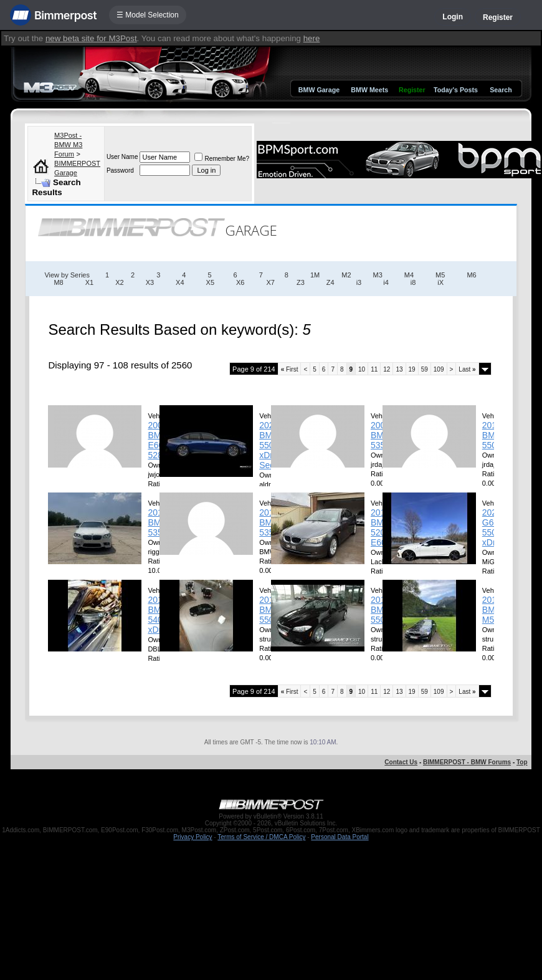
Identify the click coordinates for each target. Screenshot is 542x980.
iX (440, 282)
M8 (58, 282)
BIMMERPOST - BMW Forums (467, 762)
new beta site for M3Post (91, 38)
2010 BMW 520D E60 (381, 527)
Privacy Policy (193, 837)
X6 (240, 282)
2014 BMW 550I (493, 435)
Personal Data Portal (340, 837)
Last (467, 369)
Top (522, 762)
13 (399, 369)
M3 (378, 275)
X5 (210, 282)
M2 (346, 275)
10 (362, 369)
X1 (89, 282)
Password (120, 171)
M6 (471, 275)
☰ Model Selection (148, 15)
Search (501, 90)
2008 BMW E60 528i (158, 440)
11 (374, 369)
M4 (409, 275)
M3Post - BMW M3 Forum (68, 145)
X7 (271, 282)
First (290, 369)
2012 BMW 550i (381, 610)
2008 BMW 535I (381, 435)
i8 (413, 282)
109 (439, 369)
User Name (122, 157)
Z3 (301, 282)
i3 (359, 282)
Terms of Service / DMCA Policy (261, 837)
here (312, 38)
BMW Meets (369, 90)
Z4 (330, 282)
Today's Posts (456, 90)
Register (498, 17)
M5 (440, 275)
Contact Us (401, 762)
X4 (180, 282)
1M (315, 275)
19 (412, 369)
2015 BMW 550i (270, 610)
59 (425, 369)
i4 (386, 282)
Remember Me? (222, 159)
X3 (150, 282)
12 (387, 369)
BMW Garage (319, 90)
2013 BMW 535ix (270, 522)
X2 (119, 282)
